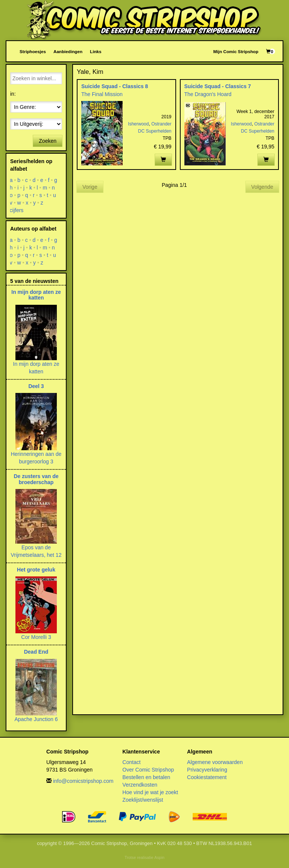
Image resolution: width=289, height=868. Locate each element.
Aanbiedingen (68, 51)
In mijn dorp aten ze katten (36, 295)
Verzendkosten (140, 785)
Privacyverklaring (207, 770)
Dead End (36, 652)
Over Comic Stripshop (148, 770)
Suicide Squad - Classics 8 (115, 86)
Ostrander (161, 124)
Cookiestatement (207, 777)
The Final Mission (102, 94)
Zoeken (48, 141)
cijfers (17, 210)
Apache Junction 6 (36, 719)
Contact (131, 762)
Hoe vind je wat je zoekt (150, 792)
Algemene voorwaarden (215, 762)
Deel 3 (36, 386)
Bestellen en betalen (146, 777)
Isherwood (138, 124)
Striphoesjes (33, 51)
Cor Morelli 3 (36, 637)
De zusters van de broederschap (36, 479)
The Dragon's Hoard (208, 94)
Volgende (262, 187)
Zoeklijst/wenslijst (143, 800)
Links (96, 51)
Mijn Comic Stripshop (236, 51)
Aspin (159, 857)
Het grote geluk (36, 570)
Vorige (90, 187)
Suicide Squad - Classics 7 (218, 86)
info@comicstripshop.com (83, 781)
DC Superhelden (155, 131)
